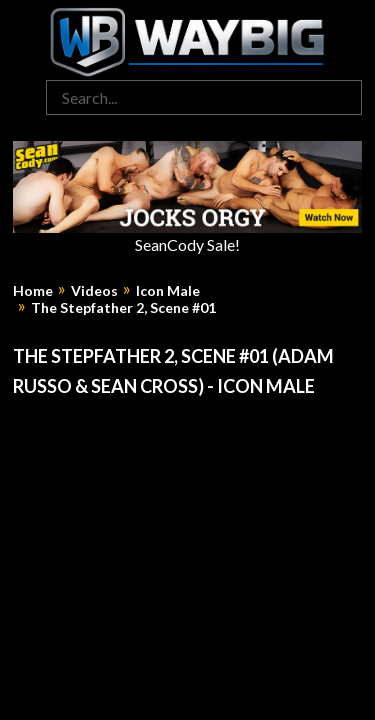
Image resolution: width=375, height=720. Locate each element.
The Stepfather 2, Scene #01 (123, 308)
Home (33, 291)
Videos (94, 291)
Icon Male (168, 291)
